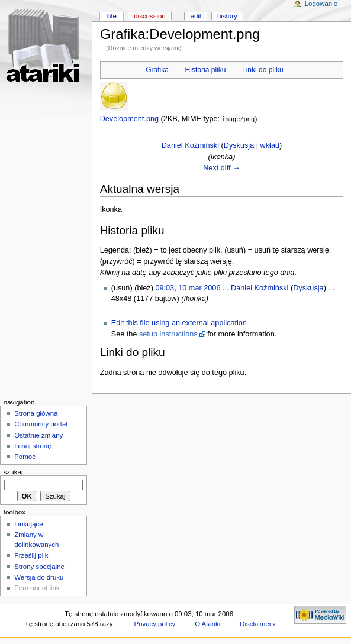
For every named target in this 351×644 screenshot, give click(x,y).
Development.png (129, 119)
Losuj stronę (33, 445)
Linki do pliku (263, 70)
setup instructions (168, 334)
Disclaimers (257, 623)
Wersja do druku (39, 577)
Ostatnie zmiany (38, 435)
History (227, 16)
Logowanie (321, 4)
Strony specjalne (39, 566)
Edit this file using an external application (179, 322)
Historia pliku (206, 70)
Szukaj (13, 471)
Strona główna (36, 413)
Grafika (157, 70)
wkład (270, 145)
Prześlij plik (31, 555)
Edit (196, 16)
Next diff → (222, 167)
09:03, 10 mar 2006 (188, 287)
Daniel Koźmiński (190, 145)
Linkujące (28, 523)
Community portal (41, 423)
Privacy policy (154, 623)
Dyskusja (239, 145)
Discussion (149, 16)
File (112, 16)
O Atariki (207, 623)
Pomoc (25, 456)
